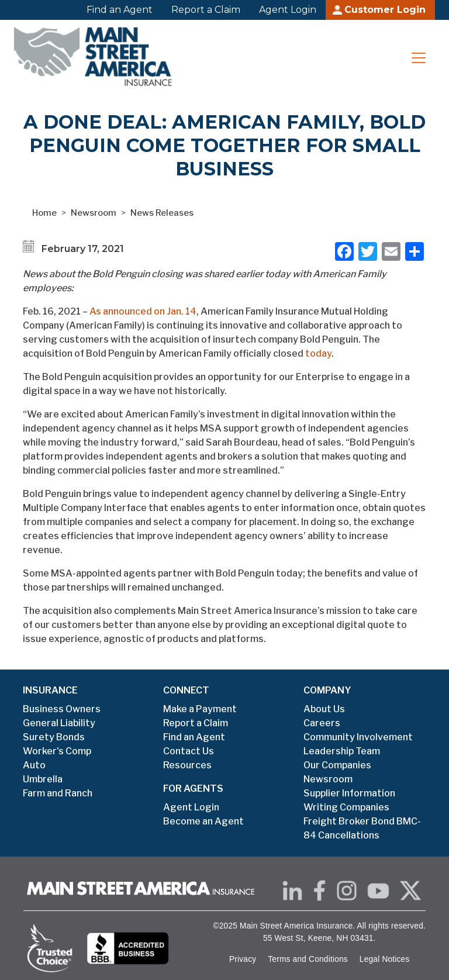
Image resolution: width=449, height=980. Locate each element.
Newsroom (94, 213)
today (318, 353)
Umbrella (43, 779)
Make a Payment (200, 709)
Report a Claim (206, 10)
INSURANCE (50, 690)
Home (44, 213)
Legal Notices (385, 959)
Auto (34, 765)
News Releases (162, 213)
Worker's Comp (57, 751)
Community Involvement (358, 737)
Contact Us (189, 751)
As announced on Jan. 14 (143, 311)
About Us (324, 709)
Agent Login (288, 10)
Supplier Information (349, 793)
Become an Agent (203, 821)
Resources (187, 765)
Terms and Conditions (308, 959)
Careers (322, 723)
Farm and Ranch (58, 793)
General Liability (59, 723)
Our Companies (337, 765)
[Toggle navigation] (419, 58)
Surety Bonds (54, 737)
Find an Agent (120, 10)
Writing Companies (346, 807)
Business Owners (62, 709)
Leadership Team (342, 751)
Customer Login (385, 10)
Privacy (243, 959)
